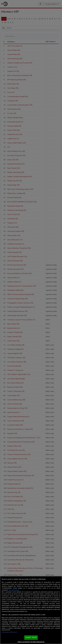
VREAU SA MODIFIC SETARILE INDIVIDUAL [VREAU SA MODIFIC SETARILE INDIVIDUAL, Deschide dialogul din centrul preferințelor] (31, 642)
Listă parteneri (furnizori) (9, 632)
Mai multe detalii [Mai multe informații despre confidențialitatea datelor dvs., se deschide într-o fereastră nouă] (14, 590)
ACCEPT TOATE (31, 638)
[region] (31, 610)
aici (17, 604)
